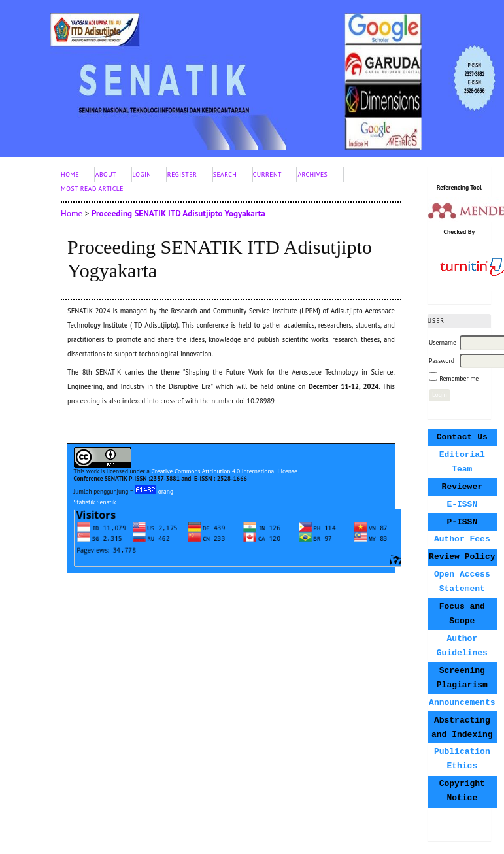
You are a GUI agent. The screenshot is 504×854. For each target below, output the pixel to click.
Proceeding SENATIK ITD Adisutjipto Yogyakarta (178, 214)
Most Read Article (92, 189)
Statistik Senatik (95, 502)
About (106, 174)
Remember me (459, 378)
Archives (312, 174)
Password (442, 361)
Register (182, 174)
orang (154, 491)
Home (70, 174)
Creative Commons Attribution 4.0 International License (225, 471)
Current (267, 174)
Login (142, 174)
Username (443, 342)
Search (225, 174)
